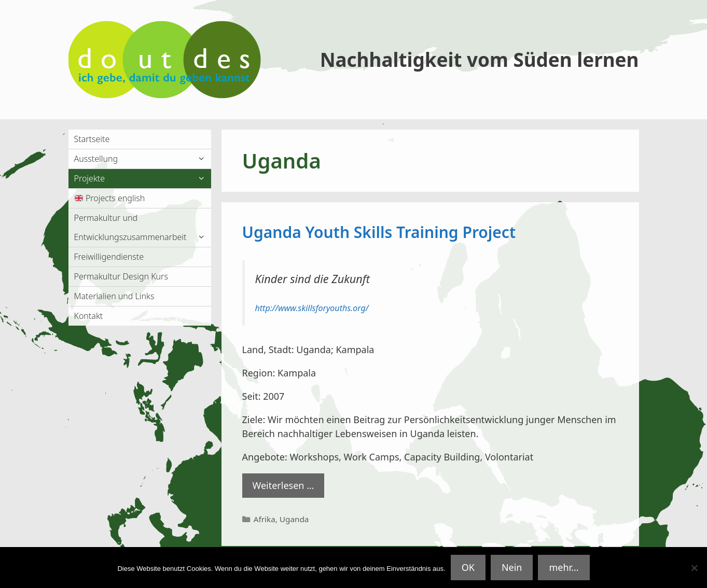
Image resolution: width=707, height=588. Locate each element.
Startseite (92, 139)
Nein (512, 567)
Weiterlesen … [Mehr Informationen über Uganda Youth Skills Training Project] (283, 485)
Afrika (265, 519)
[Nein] (694, 568)
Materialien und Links (114, 296)
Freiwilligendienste (109, 257)
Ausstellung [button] (143, 159)
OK (468, 567)
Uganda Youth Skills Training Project (379, 232)
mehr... (564, 567)
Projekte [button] (143, 179)
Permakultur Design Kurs (121, 276)
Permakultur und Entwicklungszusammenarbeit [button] (143, 229)
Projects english (110, 198)
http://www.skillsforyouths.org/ (312, 308)
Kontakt (89, 316)
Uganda (294, 519)
